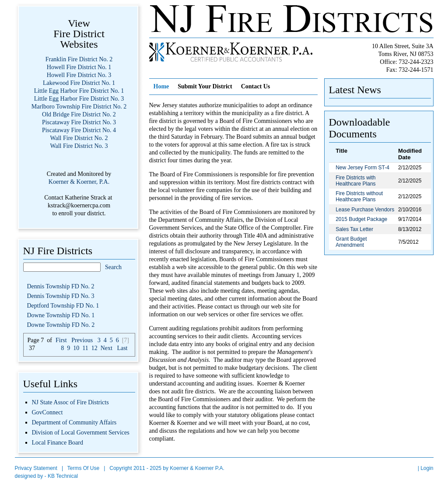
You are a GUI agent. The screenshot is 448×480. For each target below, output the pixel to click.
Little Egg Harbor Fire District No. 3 (79, 99)
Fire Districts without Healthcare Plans (359, 196)
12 (94, 348)
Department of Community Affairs (74, 422)
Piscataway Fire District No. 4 (79, 130)
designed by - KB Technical (47, 476)
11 (85, 348)
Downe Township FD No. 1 (61, 315)
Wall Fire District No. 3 (79, 146)
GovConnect (47, 412)
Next (107, 348)
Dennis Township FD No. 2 (61, 286)
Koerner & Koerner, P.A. (79, 182)
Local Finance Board (58, 443)
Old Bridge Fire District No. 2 (79, 114)
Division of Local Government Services (81, 433)
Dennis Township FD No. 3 (61, 296)
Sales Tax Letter (354, 229)
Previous (82, 340)
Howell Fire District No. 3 (79, 75)
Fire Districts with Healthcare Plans (355, 181)
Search (113, 267)
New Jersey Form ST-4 (362, 168)
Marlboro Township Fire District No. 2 (79, 107)
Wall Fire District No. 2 (79, 138)
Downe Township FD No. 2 (61, 325)
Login (427, 468)
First (61, 340)
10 (76, 348)
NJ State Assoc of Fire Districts (70, 402)
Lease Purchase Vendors (365, 210)
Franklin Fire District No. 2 (79, 59)
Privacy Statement (36, 468)
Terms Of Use (83, 468)
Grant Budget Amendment (351, 242)
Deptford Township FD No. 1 (63, 306)
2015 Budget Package (361, 219)
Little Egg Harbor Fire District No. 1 (79, 91)
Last (122, 348)
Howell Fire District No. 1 (79, 67)
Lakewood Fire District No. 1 (79, 83)
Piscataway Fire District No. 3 (79, 122)
